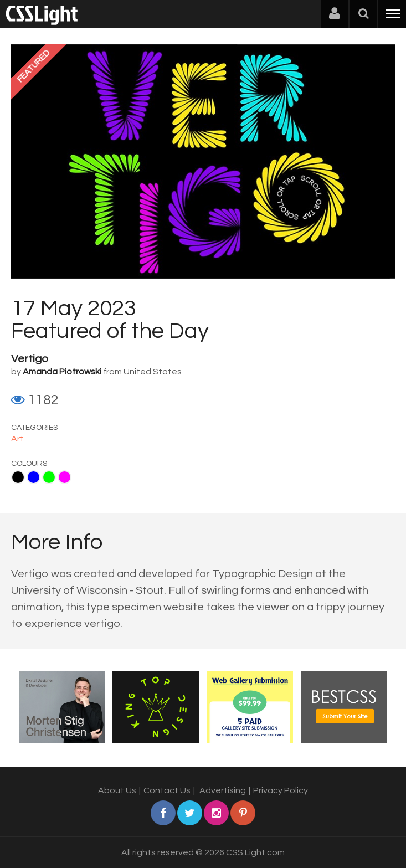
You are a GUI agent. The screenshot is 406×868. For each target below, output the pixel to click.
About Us (117, 790)
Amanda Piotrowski (62, 372)
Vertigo (30, 359)
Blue (34, 477)
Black (18, 477)
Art (17, 439)
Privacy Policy (281, 790)
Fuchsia (65, 477)
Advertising (223, 790)
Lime (49, 477)
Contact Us (167, 790)
